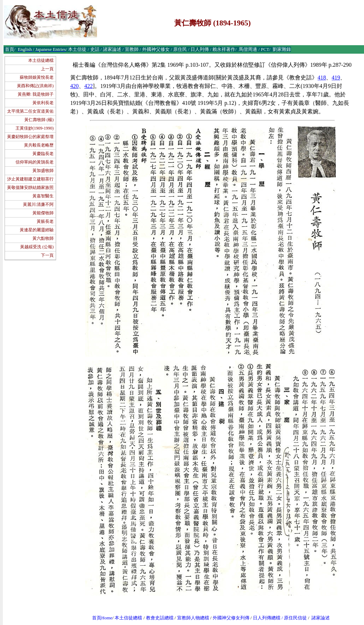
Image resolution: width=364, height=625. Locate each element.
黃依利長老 (43, 103)
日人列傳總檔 (267, 618)
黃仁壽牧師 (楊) (39, 120)
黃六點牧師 (43, 238)
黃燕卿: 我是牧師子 (36, 94)
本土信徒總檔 (41, 60)
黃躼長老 (45, 221)
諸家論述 (321, 618)
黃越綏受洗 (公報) (37, 247)
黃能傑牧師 (43, 213)
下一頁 (47, 255)
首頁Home (102, 618)
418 (322, 78)
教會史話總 (157, 618)
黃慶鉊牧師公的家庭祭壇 (30, 137)
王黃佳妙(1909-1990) (35, 128)
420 (74, 86)
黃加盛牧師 (43, 171)
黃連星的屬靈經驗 (37, 230)
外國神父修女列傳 (231, 618)
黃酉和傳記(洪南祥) (35, 86)
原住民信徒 (295, 618)
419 (336, 78)
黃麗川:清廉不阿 (38, 204)
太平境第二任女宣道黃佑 (30, 111)
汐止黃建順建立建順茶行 (30, 179)
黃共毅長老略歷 (39, 145)
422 (89, 86)
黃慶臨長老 (43, 154)
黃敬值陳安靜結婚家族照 (30, 187)
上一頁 (47, 69)
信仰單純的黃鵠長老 (35, 162)
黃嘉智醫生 (43, 196)
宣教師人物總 (191, 618)
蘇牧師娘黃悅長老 (37, 77)
